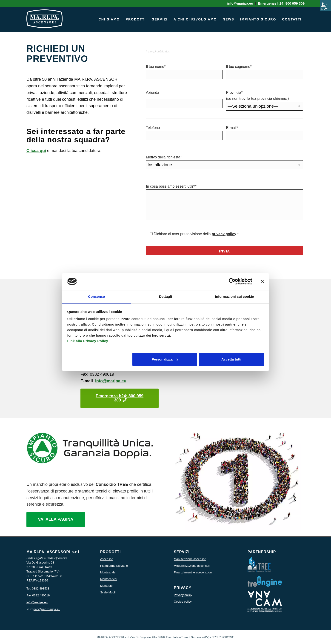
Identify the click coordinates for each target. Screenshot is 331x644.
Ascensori (107, 559)
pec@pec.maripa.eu (47, 609)
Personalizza (165, 359)
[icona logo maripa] (45, 22)
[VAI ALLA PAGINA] (56, 520)
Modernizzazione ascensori (192, 566)
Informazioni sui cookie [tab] (235, 296)
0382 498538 (41, 588)
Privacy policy (183, 595)
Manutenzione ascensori (190, 559)
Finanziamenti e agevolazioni (193, 572)
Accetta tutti (231, 359)
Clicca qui (36, 151)
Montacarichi (109, 579)
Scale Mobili (108, 592)
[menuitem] (240, 3)
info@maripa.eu (111, 381)
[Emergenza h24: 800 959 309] (120, 398)
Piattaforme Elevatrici (114, 566)
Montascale (108, 572)
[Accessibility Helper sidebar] (325, 6)
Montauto (106, 586)
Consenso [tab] (96, 296)
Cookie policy (183, 602)
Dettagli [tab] (165, 296)
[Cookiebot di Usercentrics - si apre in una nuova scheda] (232, 281)
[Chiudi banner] (262, 281)
